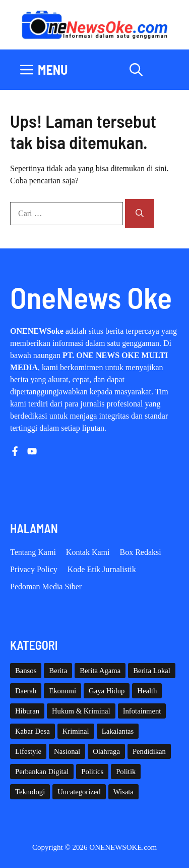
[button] (136, 70)
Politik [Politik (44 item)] (126, 772)
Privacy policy (34, 569)
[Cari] (140, 214)
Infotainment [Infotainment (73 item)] (142, 711)
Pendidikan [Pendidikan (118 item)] (149, 751)
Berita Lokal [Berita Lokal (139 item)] (152, 671)
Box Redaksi (141, 552)
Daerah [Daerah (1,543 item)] (26, 691)
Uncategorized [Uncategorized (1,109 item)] (79, 792)
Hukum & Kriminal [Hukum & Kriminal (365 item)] (81, 711)
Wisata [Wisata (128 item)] (123, 792)
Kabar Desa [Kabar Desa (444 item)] (33, 731)
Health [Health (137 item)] (147, 691)
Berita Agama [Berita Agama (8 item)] (100, 671)
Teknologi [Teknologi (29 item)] (30, 792)
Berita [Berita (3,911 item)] (58, 671)
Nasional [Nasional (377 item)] (67, 751)
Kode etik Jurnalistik (102, 569)
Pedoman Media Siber (46, 586)
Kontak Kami (88, 552)
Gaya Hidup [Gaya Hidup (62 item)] (107, 691)
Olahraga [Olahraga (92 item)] (106, 751)
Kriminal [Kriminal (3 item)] (76, 731)
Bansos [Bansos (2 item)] (26, 671)
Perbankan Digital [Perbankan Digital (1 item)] (42, 772)
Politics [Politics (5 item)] (92, 772)
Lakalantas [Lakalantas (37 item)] (118, 731)
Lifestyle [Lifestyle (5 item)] (28, 751)
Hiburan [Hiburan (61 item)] (27, 711)
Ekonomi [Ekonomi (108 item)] (62, 691)
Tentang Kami (33, 552)
